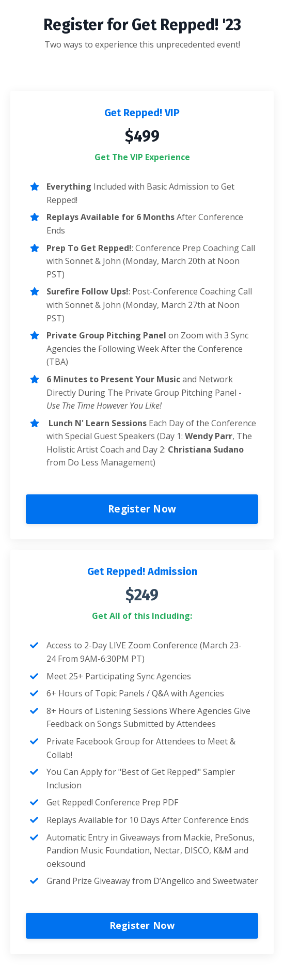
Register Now (142, 509)
